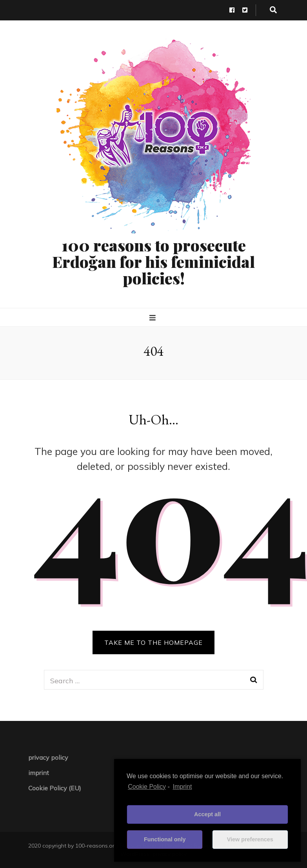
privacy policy (48, 757)
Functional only (165, 839)
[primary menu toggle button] (153, 318)
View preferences (250, 839)
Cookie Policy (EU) (55, 788)
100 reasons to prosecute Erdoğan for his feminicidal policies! (153, 261)
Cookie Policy (147, 787)
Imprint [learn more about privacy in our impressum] (183, 787)
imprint (39, 773)
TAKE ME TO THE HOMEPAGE (153, 642)
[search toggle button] (273, 10)
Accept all (207, 814)
